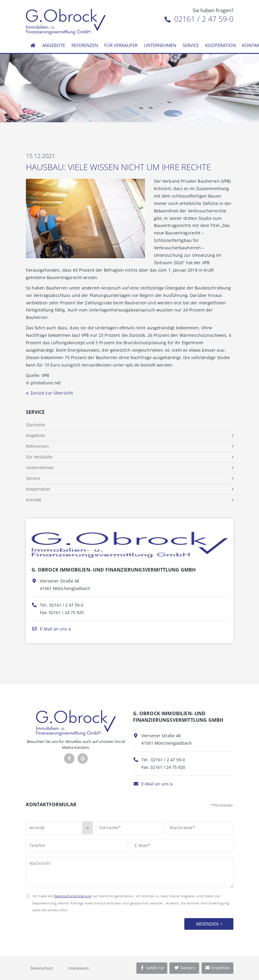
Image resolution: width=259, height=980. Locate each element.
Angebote (54, 45)
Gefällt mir (152, 968)
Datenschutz (42, 968)
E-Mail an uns (49, 629)
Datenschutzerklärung (73, 896)
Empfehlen (217, 968)
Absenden (207, 924)
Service (191, 45)
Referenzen (85, 45)
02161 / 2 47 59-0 (199, 19)
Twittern (184, 968)
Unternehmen (160, 45)
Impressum (79, 968)
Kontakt (33, 500)
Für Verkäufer (121, 45)
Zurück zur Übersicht (52, 393)
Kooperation (220, 45)
